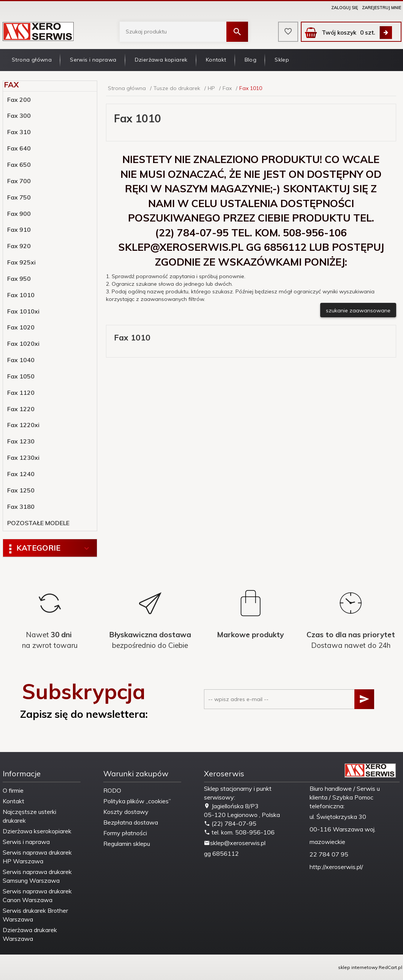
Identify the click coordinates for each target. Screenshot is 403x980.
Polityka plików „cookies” (137, 801)
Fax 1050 (21, 376)
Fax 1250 (21, 490)
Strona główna (32, 60)
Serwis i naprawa (93, 60)
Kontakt (216, 60)
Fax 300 (19, 116)
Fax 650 (19, 165)
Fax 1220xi (23, 425)
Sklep (282, 60)
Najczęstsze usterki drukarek (29, 816)
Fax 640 (19, 148)
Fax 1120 (21, 393)
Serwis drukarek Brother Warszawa (35, 915)
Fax (11, 85)
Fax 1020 (21, 327)
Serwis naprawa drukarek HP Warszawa (37, 857)
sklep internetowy (358, 967)
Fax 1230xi (23, 458)
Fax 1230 (21, 441)
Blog (251, 60)
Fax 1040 (21, 360)
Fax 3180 (21, 507)
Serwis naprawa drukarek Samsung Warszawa (37, 876)
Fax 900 (19, 214)
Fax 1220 (21, 409)
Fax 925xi (21, 262)
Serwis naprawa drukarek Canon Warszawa (37, 895)
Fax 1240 (21, 474)
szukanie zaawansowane (358, 310)
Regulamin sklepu (127, 844)
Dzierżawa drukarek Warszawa (30, 934)
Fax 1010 (21, 295)
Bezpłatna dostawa (131, 822)
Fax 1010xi (23, 311)
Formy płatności (125, 833)
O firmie (13, 790)
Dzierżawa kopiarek (161, 60)
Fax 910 (19, 230)
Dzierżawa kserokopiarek (37, 831)
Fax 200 (19, 100)
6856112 (226, 853)
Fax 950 (19, 279)
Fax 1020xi (23, 344)
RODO (112, 790)
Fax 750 (19, 197)
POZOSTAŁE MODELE (38, 523)
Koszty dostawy (126, 812)
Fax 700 (19, 181)
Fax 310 (19, 132)
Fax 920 (19, 246)
